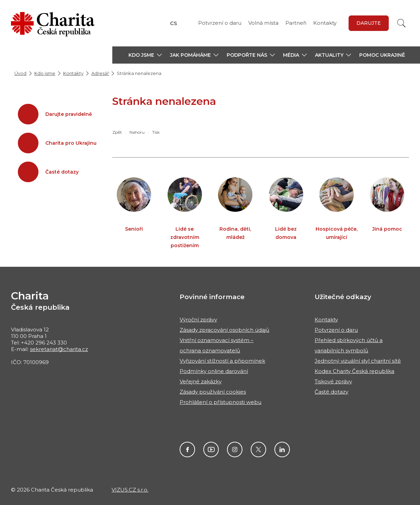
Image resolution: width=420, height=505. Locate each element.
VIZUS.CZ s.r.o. (130, 490)
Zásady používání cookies (213, 392)
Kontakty (325, 23)
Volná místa (263, 23)
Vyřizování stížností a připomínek (222, 361)
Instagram (235, 449)
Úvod (20, 73)
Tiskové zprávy (333, 381)
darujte (369, 23)
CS (174, 23)
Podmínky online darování (214, 371)
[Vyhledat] (401, 23)
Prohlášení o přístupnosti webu (220, 402)
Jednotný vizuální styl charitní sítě (358, 361)
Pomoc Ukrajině (382, 55)
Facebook (187, 449)
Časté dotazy (331, 392)
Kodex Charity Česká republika (354, 371)
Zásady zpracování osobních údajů (224, 330)
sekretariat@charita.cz (59, 349)
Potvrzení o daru (220, 23)
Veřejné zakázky (201, 381)
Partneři (296, 23)
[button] (145, 55)
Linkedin (282, 449)
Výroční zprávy (198, 320)
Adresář (100, 73)
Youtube (211, 449)
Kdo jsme (45, 73)
